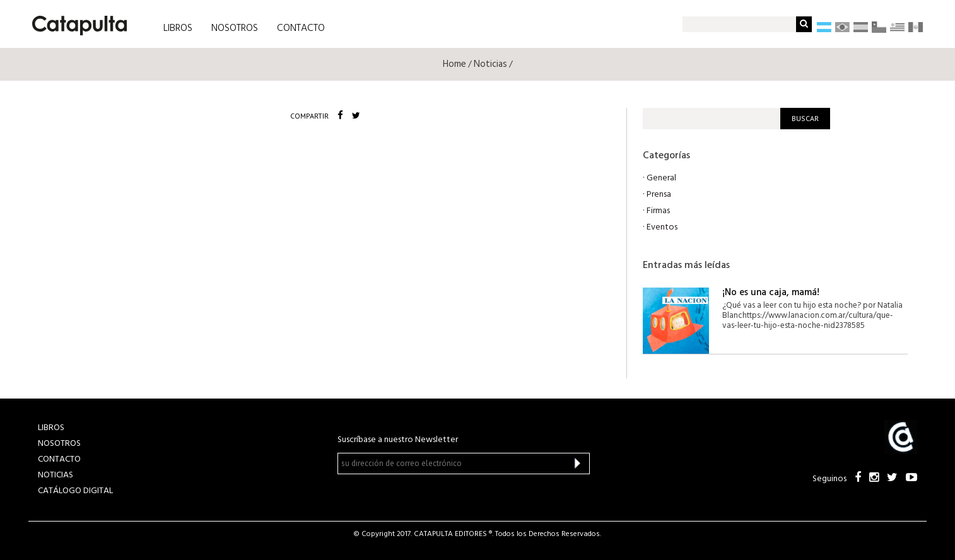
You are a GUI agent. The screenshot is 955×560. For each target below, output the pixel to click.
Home (454, 64)
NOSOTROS (235, 28)
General (661, 178)
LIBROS (178, 28)
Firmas (658, 211)
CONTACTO (301, 28)
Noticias (490, 64)
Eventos (662, 227)
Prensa (659, 195)
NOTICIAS (56, 475)
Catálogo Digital (75, 491)
